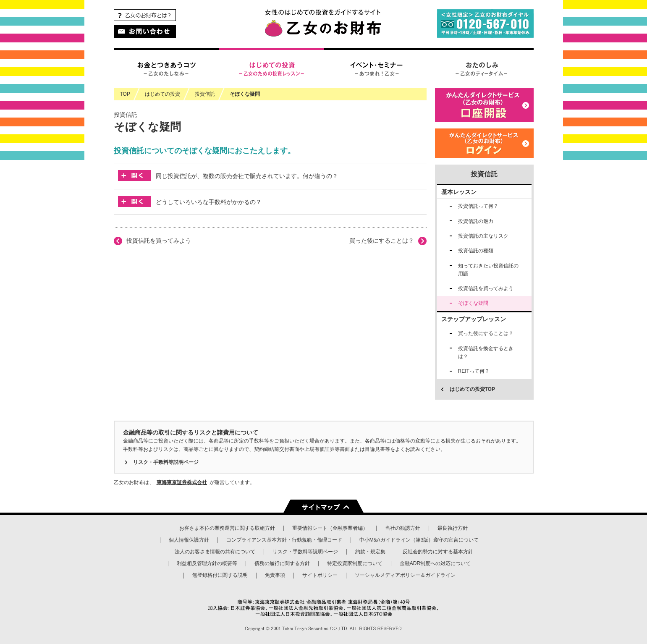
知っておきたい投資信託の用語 (488, 270)
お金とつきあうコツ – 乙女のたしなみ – (166, 68)
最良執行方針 (453, 528)
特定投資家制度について (355, 563)
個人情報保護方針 (189, 540)
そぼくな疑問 (245, 94)
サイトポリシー (320, 575)
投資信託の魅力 (476, 221)
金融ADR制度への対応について (435, 563)
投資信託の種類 (476, 251)
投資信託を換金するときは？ (486, 352)
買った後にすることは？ (382, 241)
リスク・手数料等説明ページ (166, 462)
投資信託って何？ (478, 206)
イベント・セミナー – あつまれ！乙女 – (376, 68)
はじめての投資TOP (472, 389)
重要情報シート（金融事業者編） (330, 528)
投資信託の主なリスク (483, 236)
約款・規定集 (370, 552)
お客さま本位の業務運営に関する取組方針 (227, 528)
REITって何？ (474, 371)
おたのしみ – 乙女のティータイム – (481, 68)
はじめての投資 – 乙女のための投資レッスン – (271, 68)
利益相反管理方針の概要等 (207, 563)
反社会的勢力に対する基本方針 (438, 552)
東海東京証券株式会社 (182, 482)
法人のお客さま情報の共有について (215, 552)
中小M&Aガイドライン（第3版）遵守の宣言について (419, 540)
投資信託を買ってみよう (159, 241)
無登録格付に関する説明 (220, 575)
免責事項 (275, 575)
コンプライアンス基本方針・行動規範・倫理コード (284, 540)
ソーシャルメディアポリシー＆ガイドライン (405, 575)
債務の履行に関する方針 (282, 563)
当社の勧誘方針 (403, 528)
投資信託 (484, 174)
